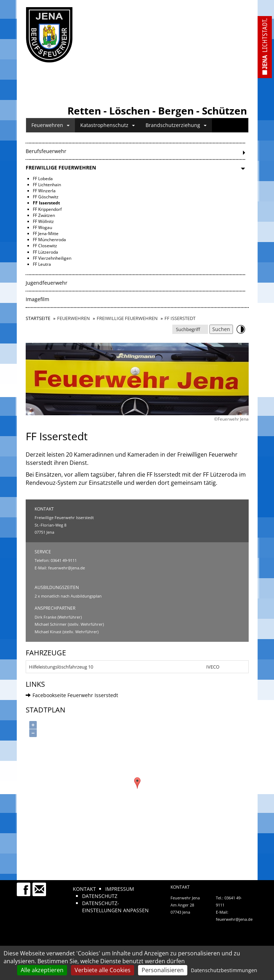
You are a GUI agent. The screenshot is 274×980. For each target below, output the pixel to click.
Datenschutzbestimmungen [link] (224, 970)
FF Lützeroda (45, 252)
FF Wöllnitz (43, 221)
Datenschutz (100, 896)
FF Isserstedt (46, 203)
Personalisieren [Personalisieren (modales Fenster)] (163, 970)
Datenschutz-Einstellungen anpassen (115, 907)
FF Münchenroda (49, 240)
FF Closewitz (45, 246)
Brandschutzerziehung (176, 125)
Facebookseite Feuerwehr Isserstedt (72, 695)
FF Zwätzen (44, 215)
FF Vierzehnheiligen (52, 258)
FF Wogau (42, 227)
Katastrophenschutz (108, 125)
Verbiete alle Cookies (103, 970)
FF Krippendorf (47, 209)
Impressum (120, 889)
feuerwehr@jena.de (67, 568)
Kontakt (84, 889)
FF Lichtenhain (47, 185)
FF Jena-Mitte (46, 233)
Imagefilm (37, 299)
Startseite (38, 318)
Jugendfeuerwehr (47, 283)
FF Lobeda (43, 179)
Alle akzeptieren (42, 970)
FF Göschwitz (46, 197)
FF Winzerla (44, 191)
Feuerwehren (50, 125)
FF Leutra (42, 264)
